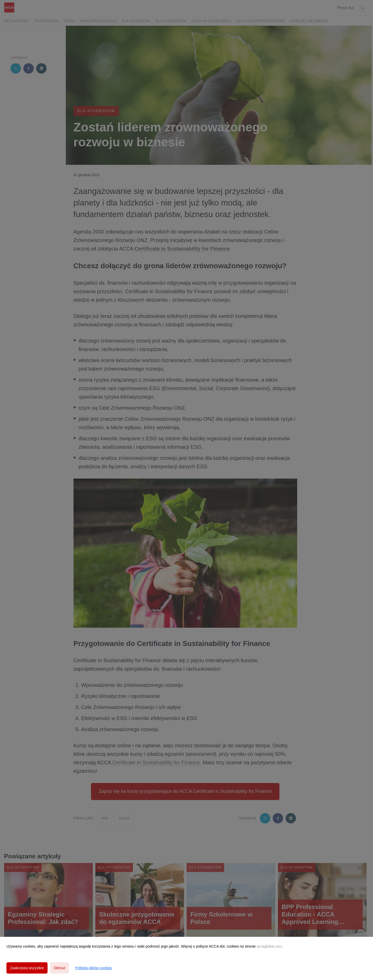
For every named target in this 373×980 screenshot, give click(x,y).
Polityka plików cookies (93, 968)
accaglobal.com (269, 946)
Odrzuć (60, 968)
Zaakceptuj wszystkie (27, 968)
